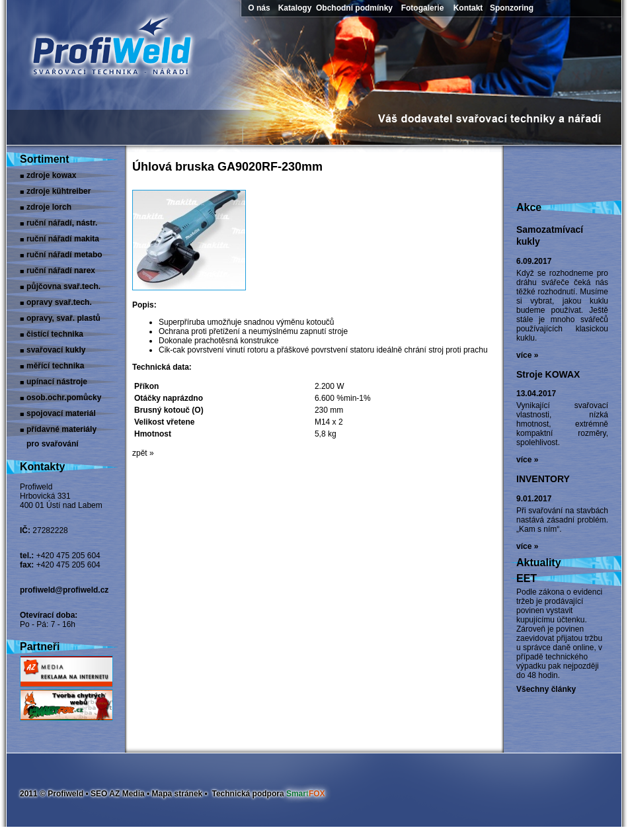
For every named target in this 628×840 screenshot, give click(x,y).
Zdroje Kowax (51, 175)
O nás (259, 8)
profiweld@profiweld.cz (64, 590)
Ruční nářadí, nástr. (62, 223)
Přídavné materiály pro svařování (61, 431)
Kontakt (468, 8)
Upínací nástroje (57, 382)
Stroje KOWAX (548, 374)
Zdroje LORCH (49, 207)
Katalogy (295, 8)
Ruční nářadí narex (61, 271)
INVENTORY (543, 479)
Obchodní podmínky (354, 8)
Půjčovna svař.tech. (63, 286)
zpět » (143, 453)
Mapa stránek (177, 794)
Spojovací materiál (61, 413)
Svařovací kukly (56, 350)
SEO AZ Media (118, 794)
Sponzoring (512, 8)
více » (527, 355)
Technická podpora (268, 794)
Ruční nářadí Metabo (64, 255)
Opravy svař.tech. (59, 302)
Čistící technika (55, 334)
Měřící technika (55, 366)
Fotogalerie (423, 8)
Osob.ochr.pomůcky (64, 398)
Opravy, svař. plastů (63, 318)
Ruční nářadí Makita (63, 239)
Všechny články (546, 689)
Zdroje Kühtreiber (59, 191)
